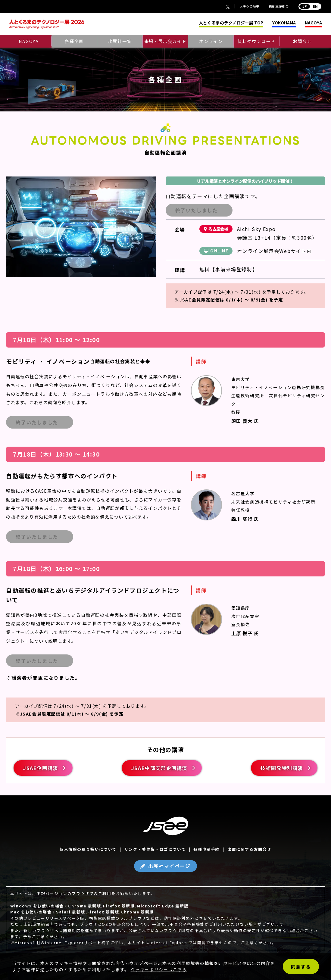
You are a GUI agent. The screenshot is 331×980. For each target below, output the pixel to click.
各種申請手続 (207, 849)
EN (310, 6)
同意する (301, 967)
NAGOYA (313, 23)
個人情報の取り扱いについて (88, 849)
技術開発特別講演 (282, 768)
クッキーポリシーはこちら (159, 969)
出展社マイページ (169, 866)
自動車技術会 (279, 6)
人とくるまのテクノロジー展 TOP (231, 23)
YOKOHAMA (284, 23)
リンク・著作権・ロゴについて (155, 849)
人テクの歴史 (249, 6)
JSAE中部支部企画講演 (159, 768)
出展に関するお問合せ (249, 849)
